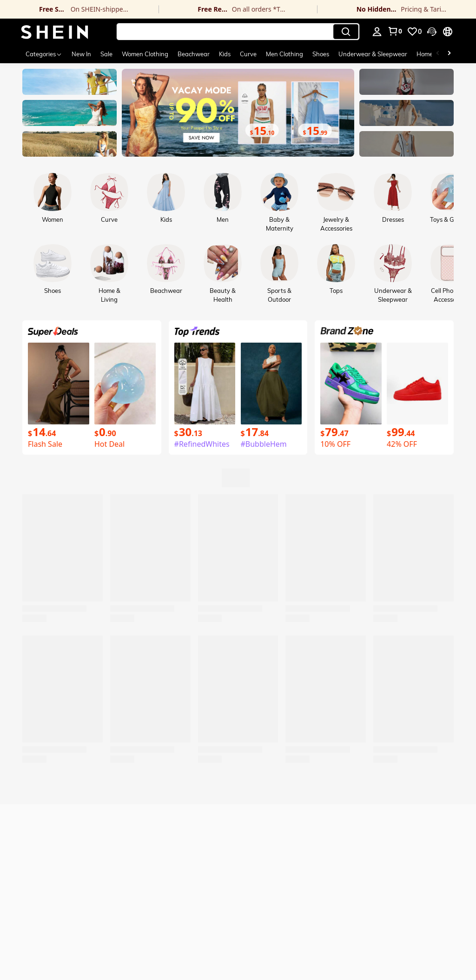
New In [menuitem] (81, 54)
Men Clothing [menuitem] (284, 54)
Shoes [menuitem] (321, 54)
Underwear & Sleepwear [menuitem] (373, 54)
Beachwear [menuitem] (194, 54)
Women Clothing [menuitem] (145, 54)
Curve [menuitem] (248, 54)
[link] (79, 9)
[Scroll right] (449, 54)
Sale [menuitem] (106, 54)
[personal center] (377, 32)
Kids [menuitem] (225, 54)
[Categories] (44, 54)
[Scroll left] (438, 54)
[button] (238, 32)
